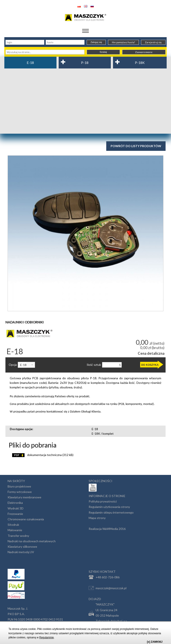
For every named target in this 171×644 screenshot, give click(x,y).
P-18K (140, 62)
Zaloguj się (96, 42)
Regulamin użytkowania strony (109, 507)
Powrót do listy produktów (136, 146)
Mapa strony (97, 518)
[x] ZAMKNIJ (155, 642)
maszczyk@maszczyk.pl (108, 588)
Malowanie (15, 530)
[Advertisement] (85, 101)
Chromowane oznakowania (26, 519)
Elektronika (15, 503)
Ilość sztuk (94, 365)
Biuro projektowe (19, 486)
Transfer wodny (18, 536)
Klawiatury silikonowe (22, 547)
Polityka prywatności (103, 501)
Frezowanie (15, 514)
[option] (85, 233)
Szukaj (103, 52)
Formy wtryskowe (20, 492)
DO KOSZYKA (150, 365)
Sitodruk (13, 525)
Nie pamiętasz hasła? (123, 42)
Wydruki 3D (16, 508)
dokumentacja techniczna (43, 455)
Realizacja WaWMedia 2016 (107, 529)
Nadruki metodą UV (21, 552)
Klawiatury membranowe (24, 497)
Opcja (13, 365)
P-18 (85, 62)
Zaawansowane (144, 52)
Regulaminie (47, 637)
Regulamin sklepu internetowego (111, 512)
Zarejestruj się (153, 42)
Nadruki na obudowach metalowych (32, 541)
